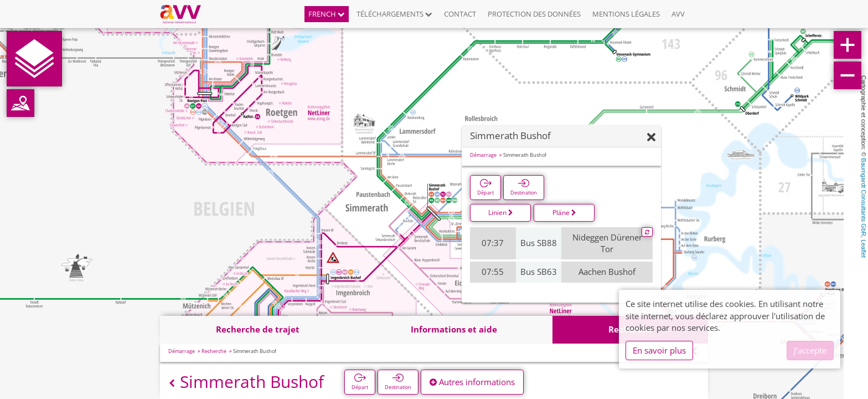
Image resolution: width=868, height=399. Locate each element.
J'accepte (810, 350)
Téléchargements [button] (394, 14)
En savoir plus (659, 350)
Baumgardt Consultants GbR (864, 197)
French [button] (327, 14)
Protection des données (534, 14)
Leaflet (864, 249)
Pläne (564, 213)
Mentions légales (626, 14)
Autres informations (472, 382)
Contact (460, 14)
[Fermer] (651, 138)
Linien (501, 213)
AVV (678, 14)
